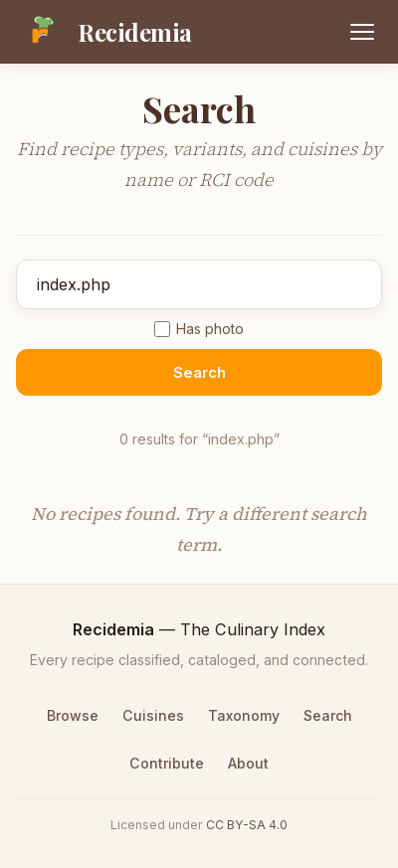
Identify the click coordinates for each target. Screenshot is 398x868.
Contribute (167, 763)
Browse (73, 715)
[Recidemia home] (104, 32)
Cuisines (153, 715)
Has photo (199, 329)
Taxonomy (244, 715)
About (248, 763)
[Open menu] (362, 32)
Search (199, 372)
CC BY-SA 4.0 (247, 825)
